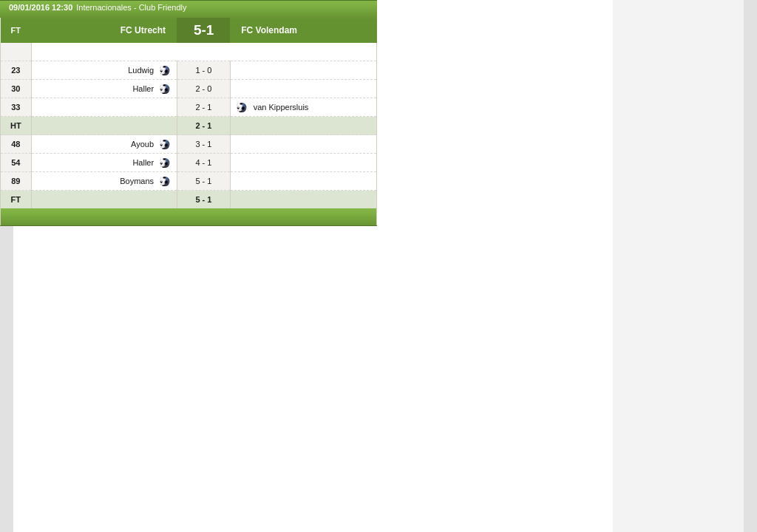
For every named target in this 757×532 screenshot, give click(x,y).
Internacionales (104, 7)
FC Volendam (269, 30)
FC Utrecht (143, 30)
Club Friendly (163, 7)
